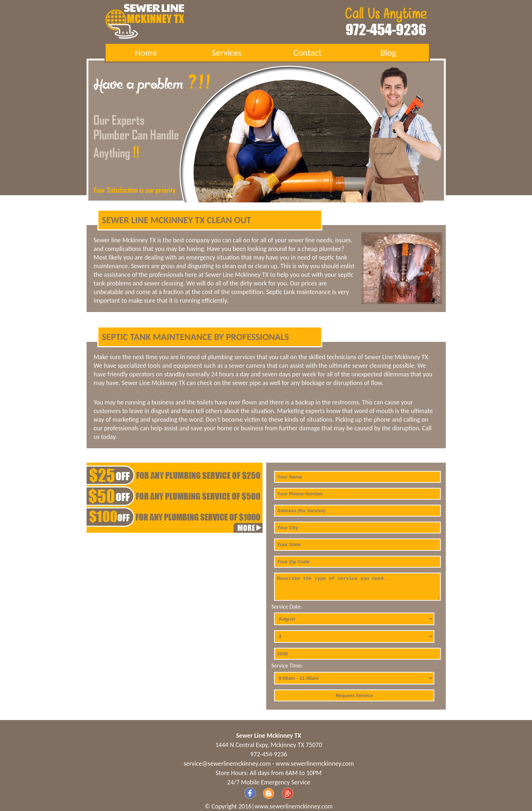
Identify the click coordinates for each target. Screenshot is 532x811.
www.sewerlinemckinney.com (315, 764)
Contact (307, 53)
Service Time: (287, 666)
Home (146, 53)
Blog (388, 53)
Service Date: (287, 607)
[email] (227, 764)
